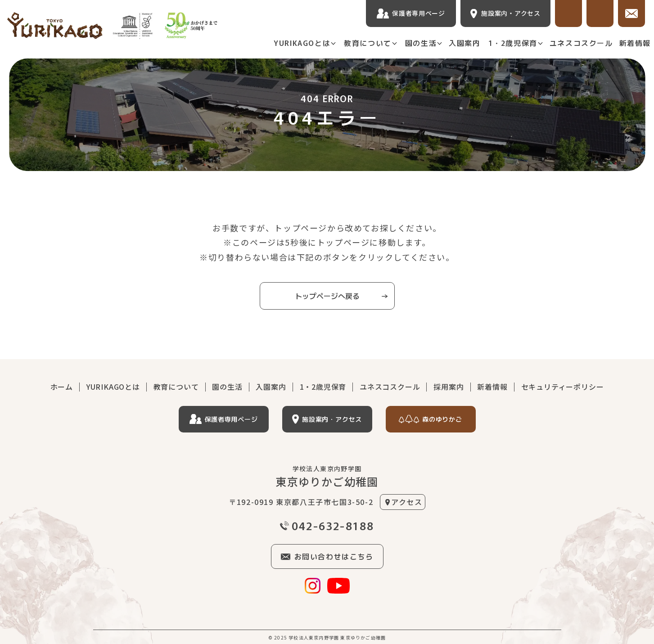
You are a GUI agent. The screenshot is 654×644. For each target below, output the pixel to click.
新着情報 (635, 43)
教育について (368, 43)
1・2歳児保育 (513, 43)
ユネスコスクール (581, 43)
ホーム (62, 387)
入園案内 (465, 43)
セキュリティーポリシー (563, 387)
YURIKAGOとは (302, 43)
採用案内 (449, 387)
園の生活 (421, 43)
